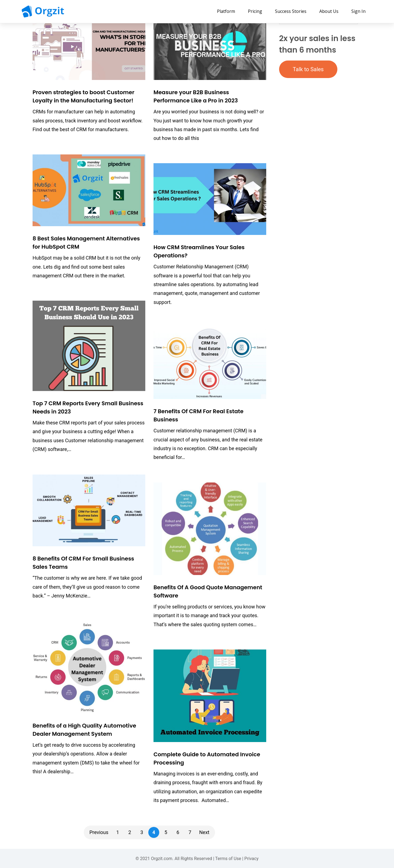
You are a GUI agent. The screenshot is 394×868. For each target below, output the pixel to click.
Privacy (251, 859)
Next (204, 832)
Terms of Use (228, 859)
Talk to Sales (308, 69)
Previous (99, 832)
